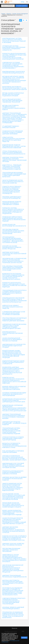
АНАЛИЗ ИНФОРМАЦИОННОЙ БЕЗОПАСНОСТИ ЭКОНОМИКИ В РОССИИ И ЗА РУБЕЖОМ (12, 340)
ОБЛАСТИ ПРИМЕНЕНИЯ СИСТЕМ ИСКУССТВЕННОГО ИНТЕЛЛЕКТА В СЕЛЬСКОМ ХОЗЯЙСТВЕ (13, 182)
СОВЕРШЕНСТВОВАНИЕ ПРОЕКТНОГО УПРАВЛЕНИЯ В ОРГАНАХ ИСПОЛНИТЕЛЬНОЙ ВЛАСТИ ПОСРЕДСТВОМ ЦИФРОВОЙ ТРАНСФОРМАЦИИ (14, 601)
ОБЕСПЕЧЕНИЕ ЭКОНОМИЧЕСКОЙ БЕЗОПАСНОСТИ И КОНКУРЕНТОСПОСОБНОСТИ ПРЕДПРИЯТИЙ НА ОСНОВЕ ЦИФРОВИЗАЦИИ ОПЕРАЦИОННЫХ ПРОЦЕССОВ (13, 569)
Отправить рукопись (22, 6)
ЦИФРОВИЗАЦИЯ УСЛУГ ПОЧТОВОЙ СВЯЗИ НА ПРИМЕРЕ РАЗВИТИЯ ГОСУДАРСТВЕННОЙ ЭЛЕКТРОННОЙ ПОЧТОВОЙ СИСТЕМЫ (13, 466)
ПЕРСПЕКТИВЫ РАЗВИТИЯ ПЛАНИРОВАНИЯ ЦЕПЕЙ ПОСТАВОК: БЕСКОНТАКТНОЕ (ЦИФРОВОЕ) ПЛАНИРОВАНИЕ (13, 232)
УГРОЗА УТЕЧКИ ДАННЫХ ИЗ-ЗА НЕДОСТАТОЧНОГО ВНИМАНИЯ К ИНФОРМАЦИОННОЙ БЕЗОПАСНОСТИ (14, 153)
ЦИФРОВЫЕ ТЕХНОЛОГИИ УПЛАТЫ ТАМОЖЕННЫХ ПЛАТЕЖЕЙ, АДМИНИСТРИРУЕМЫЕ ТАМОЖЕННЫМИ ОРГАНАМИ (14, 160)
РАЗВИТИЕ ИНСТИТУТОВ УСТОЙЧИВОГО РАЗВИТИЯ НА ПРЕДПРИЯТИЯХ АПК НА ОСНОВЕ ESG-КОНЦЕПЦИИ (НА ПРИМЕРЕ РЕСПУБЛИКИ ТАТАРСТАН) (14, 538)
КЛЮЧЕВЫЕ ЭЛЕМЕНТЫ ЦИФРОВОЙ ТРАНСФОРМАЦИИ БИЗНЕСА (13, 608)
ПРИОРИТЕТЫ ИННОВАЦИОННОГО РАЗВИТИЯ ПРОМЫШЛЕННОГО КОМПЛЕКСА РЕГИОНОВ (13, 472)
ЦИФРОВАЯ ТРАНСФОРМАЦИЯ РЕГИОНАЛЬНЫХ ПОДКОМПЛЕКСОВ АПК (14, 576)
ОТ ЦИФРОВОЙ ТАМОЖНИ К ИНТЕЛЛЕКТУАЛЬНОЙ (11, 127)
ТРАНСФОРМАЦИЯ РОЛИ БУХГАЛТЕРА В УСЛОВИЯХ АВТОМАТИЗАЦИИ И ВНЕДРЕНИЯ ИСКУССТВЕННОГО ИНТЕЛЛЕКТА (14, 292)
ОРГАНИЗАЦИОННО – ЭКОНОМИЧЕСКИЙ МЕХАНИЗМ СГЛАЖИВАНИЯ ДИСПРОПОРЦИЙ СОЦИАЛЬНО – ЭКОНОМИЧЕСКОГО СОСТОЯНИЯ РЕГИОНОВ (13, 240)
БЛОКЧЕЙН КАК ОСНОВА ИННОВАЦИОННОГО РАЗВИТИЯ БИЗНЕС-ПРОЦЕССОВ (12, 247)
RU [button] (27, 2)
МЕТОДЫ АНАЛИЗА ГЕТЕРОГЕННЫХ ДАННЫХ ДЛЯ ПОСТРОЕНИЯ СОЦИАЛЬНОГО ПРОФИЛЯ (13, 94)
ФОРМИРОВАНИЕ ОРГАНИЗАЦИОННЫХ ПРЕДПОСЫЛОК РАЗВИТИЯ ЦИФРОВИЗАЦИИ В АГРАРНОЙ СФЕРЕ (14, 400)
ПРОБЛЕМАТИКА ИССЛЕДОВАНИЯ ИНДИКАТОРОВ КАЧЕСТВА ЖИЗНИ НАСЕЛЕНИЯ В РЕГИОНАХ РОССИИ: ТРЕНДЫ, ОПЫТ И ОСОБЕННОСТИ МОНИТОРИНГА (13, 615)
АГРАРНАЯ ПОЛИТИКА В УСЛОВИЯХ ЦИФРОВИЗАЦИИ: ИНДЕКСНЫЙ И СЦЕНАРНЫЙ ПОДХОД (13, 439)
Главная (3, 14)
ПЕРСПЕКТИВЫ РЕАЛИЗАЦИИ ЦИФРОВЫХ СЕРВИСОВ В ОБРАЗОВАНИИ (11, 550)
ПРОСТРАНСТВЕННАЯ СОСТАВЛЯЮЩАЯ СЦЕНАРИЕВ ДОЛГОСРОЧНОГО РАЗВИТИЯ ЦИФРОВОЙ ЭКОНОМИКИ (14, 319)
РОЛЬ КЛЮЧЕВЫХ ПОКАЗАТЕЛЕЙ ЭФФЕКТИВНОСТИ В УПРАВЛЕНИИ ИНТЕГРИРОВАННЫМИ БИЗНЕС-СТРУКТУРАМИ (13, 268)
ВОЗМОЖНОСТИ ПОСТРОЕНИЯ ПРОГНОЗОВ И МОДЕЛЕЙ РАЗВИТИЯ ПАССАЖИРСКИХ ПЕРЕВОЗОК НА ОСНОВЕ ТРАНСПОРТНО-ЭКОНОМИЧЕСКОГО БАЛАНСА (13, 277)
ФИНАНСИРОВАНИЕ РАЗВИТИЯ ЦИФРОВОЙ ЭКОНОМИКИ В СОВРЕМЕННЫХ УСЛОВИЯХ (12, 203)
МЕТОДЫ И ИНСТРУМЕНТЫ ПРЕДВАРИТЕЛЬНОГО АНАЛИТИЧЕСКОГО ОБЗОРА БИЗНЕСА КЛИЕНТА (14, 108)
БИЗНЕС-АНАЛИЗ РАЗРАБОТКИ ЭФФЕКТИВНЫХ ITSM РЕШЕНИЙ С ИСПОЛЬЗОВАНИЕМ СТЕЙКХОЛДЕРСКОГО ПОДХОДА (13, 513)
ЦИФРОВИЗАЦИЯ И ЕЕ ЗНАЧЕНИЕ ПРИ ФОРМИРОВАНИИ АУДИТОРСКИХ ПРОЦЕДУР (14, 346)
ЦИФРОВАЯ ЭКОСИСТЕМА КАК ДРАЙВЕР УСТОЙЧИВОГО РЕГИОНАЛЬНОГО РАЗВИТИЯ (14, 479)
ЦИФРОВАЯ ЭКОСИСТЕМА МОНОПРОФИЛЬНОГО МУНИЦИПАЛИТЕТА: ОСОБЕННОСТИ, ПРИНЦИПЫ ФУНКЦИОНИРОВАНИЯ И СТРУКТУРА (13, 530)
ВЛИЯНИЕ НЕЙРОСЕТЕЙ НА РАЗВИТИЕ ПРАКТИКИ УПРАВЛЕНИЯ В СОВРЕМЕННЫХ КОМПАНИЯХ (14, 388)
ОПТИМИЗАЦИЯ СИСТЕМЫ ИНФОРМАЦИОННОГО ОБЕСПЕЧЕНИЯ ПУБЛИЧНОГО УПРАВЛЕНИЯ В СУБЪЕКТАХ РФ (14, 48)
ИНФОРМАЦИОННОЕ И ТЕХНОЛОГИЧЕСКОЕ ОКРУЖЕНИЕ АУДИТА (13, 333)
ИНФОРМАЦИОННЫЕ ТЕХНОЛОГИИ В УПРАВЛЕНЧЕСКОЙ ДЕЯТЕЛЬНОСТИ (14, 72)
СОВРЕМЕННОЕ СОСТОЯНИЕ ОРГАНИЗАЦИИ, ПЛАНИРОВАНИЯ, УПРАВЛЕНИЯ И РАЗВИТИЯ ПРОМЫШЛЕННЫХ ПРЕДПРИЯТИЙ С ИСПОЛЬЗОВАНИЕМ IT (13, 65)
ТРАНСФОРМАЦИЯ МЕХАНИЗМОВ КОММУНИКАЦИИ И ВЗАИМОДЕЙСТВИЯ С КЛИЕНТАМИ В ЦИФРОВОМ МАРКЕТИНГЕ (14, 175)
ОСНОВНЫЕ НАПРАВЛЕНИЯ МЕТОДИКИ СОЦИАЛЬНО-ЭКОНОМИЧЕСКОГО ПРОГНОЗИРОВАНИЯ (14, 394)
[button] (2, 2)
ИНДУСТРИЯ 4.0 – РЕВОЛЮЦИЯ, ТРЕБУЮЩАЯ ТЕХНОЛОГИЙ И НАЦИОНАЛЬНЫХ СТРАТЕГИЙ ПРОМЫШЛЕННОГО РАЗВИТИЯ (12, 167)
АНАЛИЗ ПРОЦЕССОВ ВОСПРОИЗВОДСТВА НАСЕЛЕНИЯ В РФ (14, 225)
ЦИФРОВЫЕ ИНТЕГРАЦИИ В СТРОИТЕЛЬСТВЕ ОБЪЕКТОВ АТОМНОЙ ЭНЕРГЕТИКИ (14, 254)
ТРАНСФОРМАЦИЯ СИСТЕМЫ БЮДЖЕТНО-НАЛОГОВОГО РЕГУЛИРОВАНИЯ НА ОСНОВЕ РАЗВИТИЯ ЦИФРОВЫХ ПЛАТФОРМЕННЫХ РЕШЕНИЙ (11, 431)
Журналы (9, 14)
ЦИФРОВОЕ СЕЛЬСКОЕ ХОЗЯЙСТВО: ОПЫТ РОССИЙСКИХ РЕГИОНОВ (13, 544)
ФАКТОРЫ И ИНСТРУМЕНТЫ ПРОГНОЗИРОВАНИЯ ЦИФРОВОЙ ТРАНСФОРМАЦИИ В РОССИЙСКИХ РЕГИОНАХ (13, 582)
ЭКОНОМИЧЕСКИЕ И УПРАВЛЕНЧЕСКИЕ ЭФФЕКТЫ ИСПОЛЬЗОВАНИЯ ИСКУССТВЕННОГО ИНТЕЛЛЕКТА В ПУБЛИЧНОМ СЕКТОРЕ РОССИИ (14, 261)
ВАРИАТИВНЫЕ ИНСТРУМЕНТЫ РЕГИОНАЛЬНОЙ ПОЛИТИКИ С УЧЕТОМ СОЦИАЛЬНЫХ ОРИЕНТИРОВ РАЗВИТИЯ (14, 88)
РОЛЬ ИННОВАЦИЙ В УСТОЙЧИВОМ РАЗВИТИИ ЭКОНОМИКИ (13, 452)
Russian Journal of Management (20, 14)
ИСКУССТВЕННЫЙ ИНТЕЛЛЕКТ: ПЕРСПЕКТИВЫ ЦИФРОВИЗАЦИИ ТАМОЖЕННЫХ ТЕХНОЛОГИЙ (12, 101)
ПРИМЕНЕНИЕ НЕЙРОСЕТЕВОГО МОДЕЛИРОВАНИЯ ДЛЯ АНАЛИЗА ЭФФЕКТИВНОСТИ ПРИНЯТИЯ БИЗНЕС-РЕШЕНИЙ (14, 219)
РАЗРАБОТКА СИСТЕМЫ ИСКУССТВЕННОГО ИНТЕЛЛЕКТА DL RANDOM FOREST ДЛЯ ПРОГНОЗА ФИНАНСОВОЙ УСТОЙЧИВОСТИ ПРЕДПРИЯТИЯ (13, 211)
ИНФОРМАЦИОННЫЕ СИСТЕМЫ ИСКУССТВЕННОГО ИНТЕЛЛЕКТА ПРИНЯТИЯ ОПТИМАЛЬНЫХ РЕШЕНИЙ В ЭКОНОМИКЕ (14, 40)
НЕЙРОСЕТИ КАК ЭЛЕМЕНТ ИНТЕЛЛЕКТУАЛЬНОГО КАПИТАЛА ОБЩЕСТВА (12, 307)
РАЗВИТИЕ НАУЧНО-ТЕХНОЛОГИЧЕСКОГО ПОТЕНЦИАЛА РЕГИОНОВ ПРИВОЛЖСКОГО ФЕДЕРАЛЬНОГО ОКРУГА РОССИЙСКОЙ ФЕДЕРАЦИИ (14, 380)
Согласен (24, 638)
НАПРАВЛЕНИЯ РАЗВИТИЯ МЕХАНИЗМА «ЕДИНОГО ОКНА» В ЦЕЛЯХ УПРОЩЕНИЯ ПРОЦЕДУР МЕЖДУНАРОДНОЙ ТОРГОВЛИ (14, 326)
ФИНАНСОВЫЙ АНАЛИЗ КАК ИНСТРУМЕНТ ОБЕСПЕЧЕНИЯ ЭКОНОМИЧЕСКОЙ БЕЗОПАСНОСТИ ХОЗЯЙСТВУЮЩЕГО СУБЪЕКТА (13, 505)
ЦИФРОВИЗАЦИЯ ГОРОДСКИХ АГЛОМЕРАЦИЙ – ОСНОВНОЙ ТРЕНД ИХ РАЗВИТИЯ (14, 423)
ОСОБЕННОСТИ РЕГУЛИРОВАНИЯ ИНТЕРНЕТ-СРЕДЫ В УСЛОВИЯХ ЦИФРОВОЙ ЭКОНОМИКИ (13, 132)
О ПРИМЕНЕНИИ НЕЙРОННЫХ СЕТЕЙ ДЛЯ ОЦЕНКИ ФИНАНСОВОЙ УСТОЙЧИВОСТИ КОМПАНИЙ (14, 313)
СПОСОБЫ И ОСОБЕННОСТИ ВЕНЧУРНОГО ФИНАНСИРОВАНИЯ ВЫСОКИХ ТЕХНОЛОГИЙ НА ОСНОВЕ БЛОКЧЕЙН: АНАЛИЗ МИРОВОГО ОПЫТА (14, 458)
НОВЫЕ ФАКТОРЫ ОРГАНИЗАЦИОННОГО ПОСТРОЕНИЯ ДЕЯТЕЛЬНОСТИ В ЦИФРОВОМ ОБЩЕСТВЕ (13, 139)
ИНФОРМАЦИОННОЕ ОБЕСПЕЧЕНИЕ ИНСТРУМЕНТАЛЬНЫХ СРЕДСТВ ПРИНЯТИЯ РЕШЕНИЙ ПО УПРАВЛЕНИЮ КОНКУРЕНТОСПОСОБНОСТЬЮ (14, 300)
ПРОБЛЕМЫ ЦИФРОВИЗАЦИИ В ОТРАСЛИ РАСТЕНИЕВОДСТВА (12, 198)
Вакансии (14, 628)
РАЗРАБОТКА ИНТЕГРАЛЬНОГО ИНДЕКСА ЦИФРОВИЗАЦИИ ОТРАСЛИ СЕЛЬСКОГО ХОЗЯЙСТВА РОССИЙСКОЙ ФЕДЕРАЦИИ (14, 285)
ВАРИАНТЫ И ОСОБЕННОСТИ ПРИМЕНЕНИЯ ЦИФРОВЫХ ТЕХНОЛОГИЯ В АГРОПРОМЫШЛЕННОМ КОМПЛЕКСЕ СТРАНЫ (14, 445)
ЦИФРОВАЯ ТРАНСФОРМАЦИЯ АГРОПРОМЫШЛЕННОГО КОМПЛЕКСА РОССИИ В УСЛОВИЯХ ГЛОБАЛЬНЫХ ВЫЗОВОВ (14, 416)
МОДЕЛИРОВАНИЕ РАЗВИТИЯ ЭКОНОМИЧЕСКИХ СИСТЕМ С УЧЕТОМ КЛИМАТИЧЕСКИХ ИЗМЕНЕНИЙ (14, 146)
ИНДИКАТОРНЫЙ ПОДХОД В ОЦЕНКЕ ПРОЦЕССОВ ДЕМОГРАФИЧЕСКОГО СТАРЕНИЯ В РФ (13, 362)
